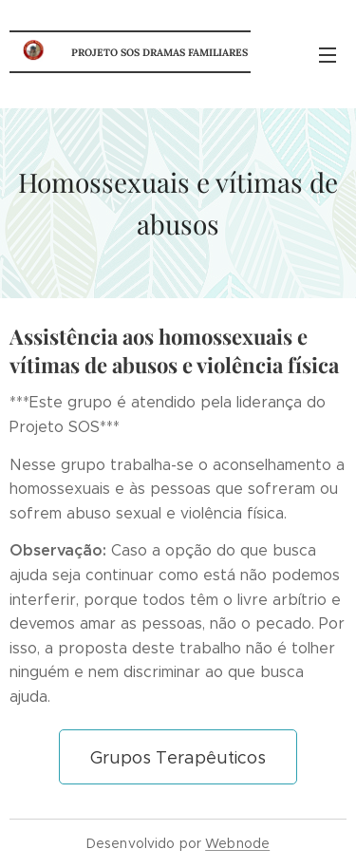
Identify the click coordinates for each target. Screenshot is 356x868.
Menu (328, 55)
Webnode (237, 843)
